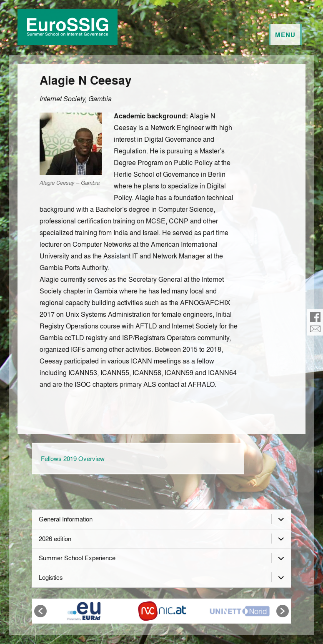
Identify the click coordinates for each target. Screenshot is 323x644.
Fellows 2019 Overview (73, 459)
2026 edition (55, 539)
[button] (40, 611)
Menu (285, 35)
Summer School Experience (77, 558)
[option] (84, 611)
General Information (66, 519)
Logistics (51, 577)
